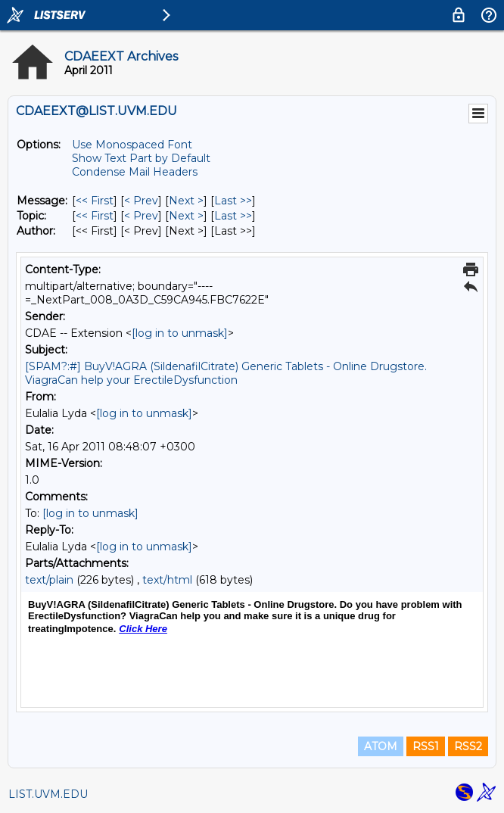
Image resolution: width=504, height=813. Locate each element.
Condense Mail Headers (135, 172)
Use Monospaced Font (132, 145)
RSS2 (468, 746)
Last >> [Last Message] (233, 201)
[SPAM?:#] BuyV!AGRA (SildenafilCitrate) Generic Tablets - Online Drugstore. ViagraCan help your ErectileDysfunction (226, 373)
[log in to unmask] (180, 333)
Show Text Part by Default (141, 158)
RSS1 (426, 746)
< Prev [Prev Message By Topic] (141, 216)
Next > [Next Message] (186, 201)
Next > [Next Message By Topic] (186, 216)
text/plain (49, 580)
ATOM (381, 746)
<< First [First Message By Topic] (95, 216)
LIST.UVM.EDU (48, 794)
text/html (167, 580)
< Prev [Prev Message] (141, 201)
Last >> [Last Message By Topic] (233, 216)
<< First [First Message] (95, 201)
